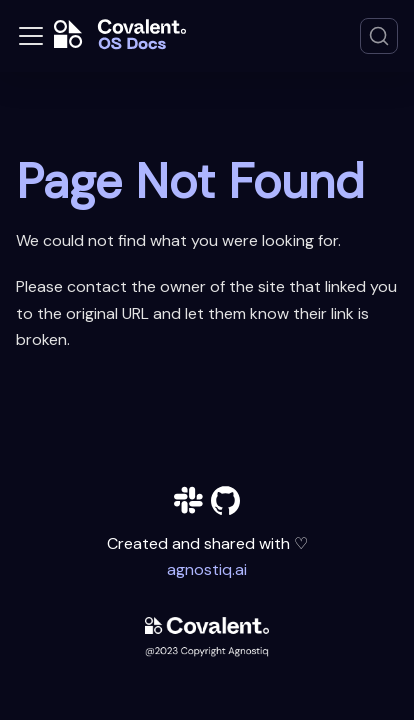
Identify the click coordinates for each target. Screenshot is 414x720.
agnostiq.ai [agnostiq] (207, 569)
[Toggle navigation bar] (31, 36)
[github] (225, 504)
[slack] (188, 504)
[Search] (379, 36)
